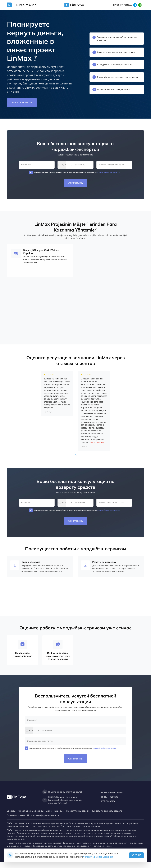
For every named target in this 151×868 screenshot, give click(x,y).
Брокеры (11, 811)
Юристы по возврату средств (107, 811)
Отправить (75, 183)
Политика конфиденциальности (43, 815)
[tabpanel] (57, 435)
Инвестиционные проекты (31, 811)
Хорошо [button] (136, 855)
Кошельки (59, 811)
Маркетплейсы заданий (78, 811)
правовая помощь (123, 5)
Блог (33, 5)
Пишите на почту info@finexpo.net (62, 792)
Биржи (49, 811)
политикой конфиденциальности (109, 172)
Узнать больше (22, 103)
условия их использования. (98, 857)
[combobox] (62, 165)
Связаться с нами (16, 815)
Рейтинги (22, 5)
